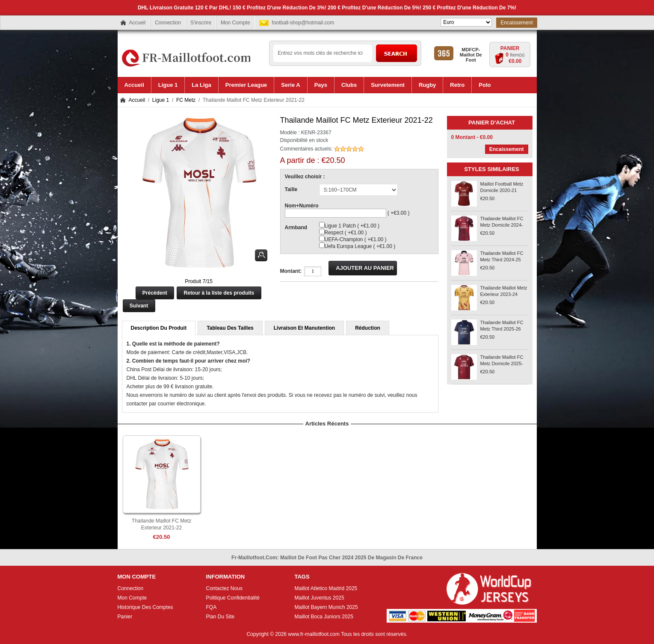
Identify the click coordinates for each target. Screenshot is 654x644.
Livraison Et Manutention (304, 328)
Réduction (368, 328)
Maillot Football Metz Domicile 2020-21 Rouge (502, 190)
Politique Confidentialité (233, 598)
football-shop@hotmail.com (303, 23)
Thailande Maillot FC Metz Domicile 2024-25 (502, 225)
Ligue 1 (161, 100)
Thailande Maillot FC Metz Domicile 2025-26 (502, 363)
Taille (291, 189)
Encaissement (516, 23)
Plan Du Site (220, 617)
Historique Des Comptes (145, 607)
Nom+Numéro (302, 206)
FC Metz (186, 100)
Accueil (138, 23)
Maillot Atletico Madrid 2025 (326, 588)
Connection (168, 23)
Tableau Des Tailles (230, 328)
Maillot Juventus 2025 (320, 598)
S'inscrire (201, 23)
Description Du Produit (159, 328)
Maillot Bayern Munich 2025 (326, 607)
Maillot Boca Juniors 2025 (324, 617)
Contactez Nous (224, 588)
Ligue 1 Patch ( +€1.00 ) (352, 226)
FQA (212, 607)
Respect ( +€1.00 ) (346, 233)
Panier (510, 48)
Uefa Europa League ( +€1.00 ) (360, 246)
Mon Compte (235, 23)
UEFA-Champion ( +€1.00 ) (356, 239)
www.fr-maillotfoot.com (314, 634)
